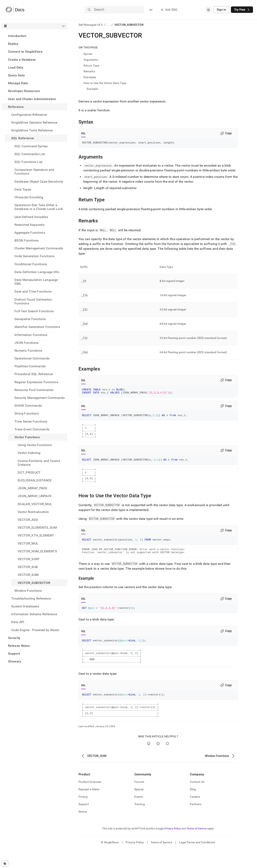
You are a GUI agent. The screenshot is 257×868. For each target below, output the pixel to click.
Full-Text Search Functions (34, 311)
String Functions (27, 413)
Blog (193, 808)
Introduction (17, 36)
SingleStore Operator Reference (34, 122)
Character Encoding (29, 197)
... (109, 25)
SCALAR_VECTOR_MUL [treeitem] (35, 504)
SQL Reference (23, 138)
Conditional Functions (31, 264)
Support (14, 654)
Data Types (23, 189)
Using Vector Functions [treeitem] (35, 445)
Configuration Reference (29, 115)
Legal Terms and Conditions (197, 861)
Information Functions (31, 335)
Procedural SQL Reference (34, 374)
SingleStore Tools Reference (32, 130)
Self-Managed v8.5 (91, 25)
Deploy (13, 44)
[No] (158, 762)
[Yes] (149, 762)
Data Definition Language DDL (37, 272)
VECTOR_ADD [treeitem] (28, 520)
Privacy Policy (173, 847)
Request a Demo (89, 808)
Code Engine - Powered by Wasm (35, 630)
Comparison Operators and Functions (34, 172)
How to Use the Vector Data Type (105, 83)
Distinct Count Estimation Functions (33, 301)
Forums (139, 800)
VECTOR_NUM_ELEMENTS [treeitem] (37, 551)
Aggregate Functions (30, 233)
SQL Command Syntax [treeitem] (31, 146)
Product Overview (90, 800)
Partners (196, 823)
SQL (83, 133)
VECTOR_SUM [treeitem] (28, 575)
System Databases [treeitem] (25, 606)
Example (92, 89)
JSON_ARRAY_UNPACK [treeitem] (35, 496)
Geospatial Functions (30, 319)
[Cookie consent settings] (5, 863)
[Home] (15, 10)
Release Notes (19, 646)
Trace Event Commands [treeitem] (32, 429)
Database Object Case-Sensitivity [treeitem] (39, 182)
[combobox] (208, 10)
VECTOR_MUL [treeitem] (28, 543)
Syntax (88, 54)
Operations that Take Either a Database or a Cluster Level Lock (39, 207)
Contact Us (197, 800)
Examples (90, 77)
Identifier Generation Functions (37, 327)
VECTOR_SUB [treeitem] (28, 567)
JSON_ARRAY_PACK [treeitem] (33, 488)
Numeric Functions (28, 351)
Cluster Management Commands (39, 248)
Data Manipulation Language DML (36, 282)
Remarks (89, 71)
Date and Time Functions (33, 291)
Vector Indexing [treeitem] (29, 453)
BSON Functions (27, 240)
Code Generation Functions (34, 256)
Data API (18, 622)
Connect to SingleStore (25, 52)
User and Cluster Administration (32, 99)
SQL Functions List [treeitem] (29, 162)
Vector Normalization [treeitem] (33, 512)
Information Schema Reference (34, 614)
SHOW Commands (28, 406)
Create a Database (22, 60)
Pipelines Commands (30, 366)
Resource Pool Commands (34, 390)
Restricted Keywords (29, 225)
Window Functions (28, 591)
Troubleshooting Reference (31, 598)
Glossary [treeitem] (15, 661)
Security (14, 638)
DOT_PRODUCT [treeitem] (29, 472)
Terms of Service (197, 847)
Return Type (91, 66)
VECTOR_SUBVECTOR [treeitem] (34, 583)
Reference (16, 107)
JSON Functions (26, 343)
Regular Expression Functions (36, 382)
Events (139, 815)
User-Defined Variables (31, 217)
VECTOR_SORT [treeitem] (29, 559)
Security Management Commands (40, 398)
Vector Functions (27, 437)
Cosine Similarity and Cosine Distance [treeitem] (39, 463)
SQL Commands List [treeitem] (30, 154)
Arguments (91, 60)
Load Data (16, 67)
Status (83, 830)
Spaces (139, 808)
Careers (195, 815)
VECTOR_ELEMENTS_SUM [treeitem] (37, 528)
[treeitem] (34, 36)
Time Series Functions (31, 421)
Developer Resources (24, 91)
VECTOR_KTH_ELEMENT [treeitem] (36, 535)
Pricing (83, 815)
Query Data (16, 75)
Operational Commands (32, 358)
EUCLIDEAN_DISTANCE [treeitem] (35, 480)
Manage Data (18, 83)
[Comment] (168, 762)
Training (140, 823)
